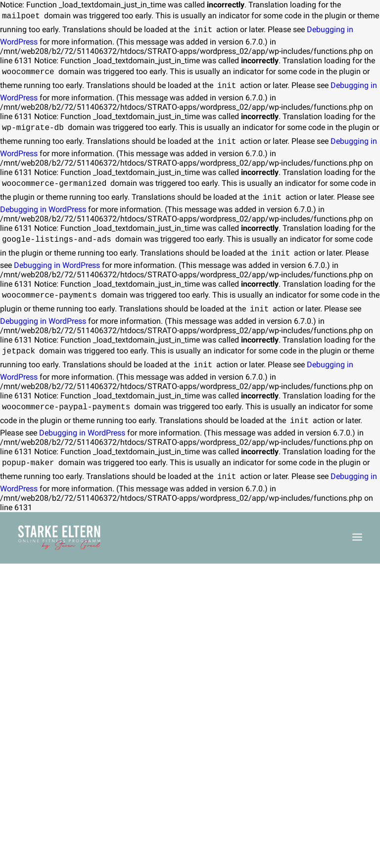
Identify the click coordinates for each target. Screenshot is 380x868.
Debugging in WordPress (43, 209)
